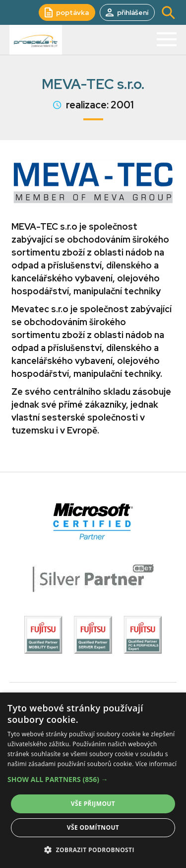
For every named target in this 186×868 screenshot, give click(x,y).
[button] (93, 780)
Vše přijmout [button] (93, 804)
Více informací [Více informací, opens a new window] (156, 764)
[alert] (93, 780)
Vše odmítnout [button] (93, 827)
